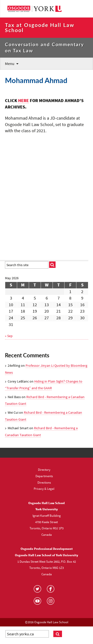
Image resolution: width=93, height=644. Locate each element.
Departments (44, 476)
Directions (44, 482)
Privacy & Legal (44, 489)
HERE (23, 101)
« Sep (9, 336)
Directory (44, 470)
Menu (10, 64)
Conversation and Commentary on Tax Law (45, 47)
